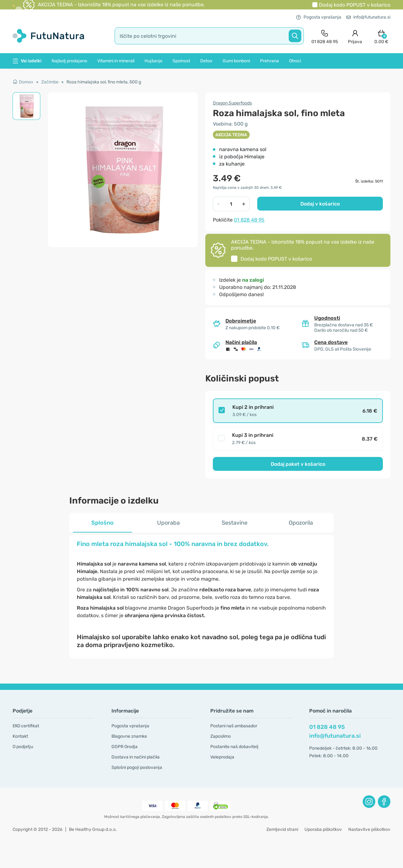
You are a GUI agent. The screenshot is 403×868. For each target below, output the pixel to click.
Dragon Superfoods (232, 103)
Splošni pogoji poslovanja (137, 767)
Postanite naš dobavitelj (234, 747)
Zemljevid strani (282, 829)
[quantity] (231, 204)
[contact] (325, 36)
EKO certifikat (26, 726)
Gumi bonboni (236, 61)
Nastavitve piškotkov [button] (369, 829)
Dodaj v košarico (320, 204)
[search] (209, 36)
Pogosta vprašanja (319, 17)
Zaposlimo (221, 736)
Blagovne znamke (129, 736)
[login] (355, 36)
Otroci (295, 61)
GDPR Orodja (125, 747)
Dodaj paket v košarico (298, 464)
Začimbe (50, 82)
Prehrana (270, 61)
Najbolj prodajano (69, 61)
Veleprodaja (222, 757)
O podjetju (23, 747)
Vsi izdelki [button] (27, 61)
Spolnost (181, 61)
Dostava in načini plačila (136, 757)
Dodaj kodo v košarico (355, 5)
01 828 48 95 (249, 220)
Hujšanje (153, 61)
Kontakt (20, 736)
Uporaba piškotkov (323, 829)
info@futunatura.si (368, 17)
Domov (23, 82)
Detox (206, 61)
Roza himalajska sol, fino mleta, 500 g (104, 82)
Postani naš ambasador (234, 726)
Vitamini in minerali (116, 61)
